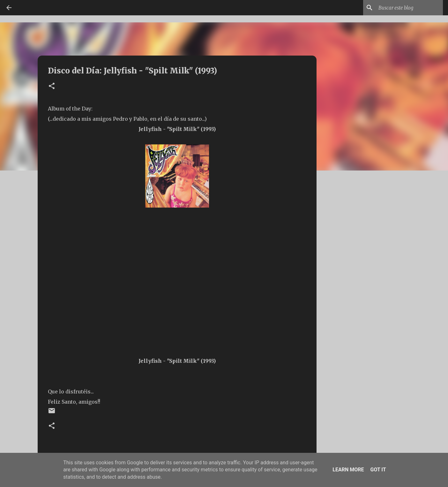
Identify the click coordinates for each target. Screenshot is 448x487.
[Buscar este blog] (409, 8)
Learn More (348, 470)
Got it (378, 470)
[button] (52, 86)
